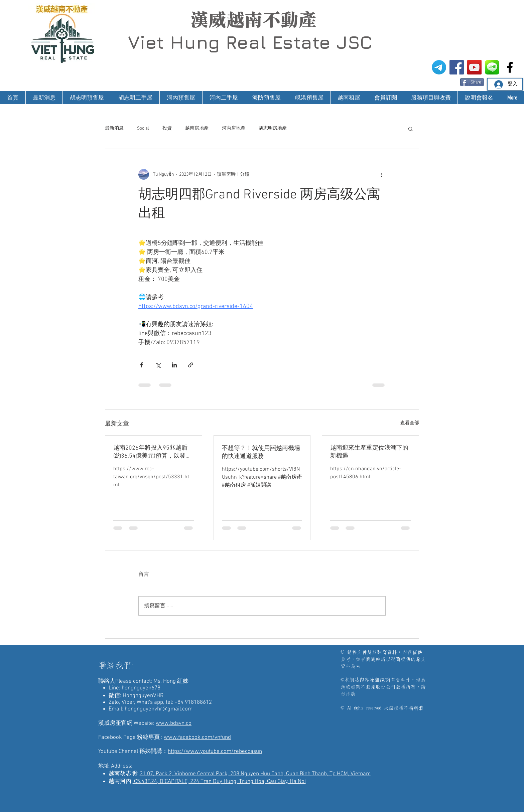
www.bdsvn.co (174, 723)
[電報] (439, 67)
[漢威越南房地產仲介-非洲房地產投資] (510, 67)
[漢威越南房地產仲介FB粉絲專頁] (457, 67)
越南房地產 (197, 128)
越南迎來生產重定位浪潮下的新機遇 (369, 452)
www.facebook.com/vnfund (197, 738)
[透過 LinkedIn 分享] (174, 365)
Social (143, 128)
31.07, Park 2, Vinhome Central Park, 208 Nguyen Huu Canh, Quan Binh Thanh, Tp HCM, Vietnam (255, 774)
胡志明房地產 (273, 128)
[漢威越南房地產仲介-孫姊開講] (474, 67)
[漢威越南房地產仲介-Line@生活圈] (492, 67)
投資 (167, 128)
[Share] (472, 82)
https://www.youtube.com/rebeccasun (215, 752)
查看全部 (410, 423)
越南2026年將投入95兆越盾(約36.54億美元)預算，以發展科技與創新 (152, 452)
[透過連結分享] (191, 365)
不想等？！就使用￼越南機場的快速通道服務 (261, 452)
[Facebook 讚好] (447, 82)
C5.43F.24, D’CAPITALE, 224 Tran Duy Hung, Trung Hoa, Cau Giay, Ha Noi (219, 782)
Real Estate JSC (299, 42)
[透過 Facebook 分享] (142, 365)
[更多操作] (382, 174)
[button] (411, 129)
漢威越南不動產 (253, 20)
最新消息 (114, 128)
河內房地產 (234, 128)
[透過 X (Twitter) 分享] (158, 365)
